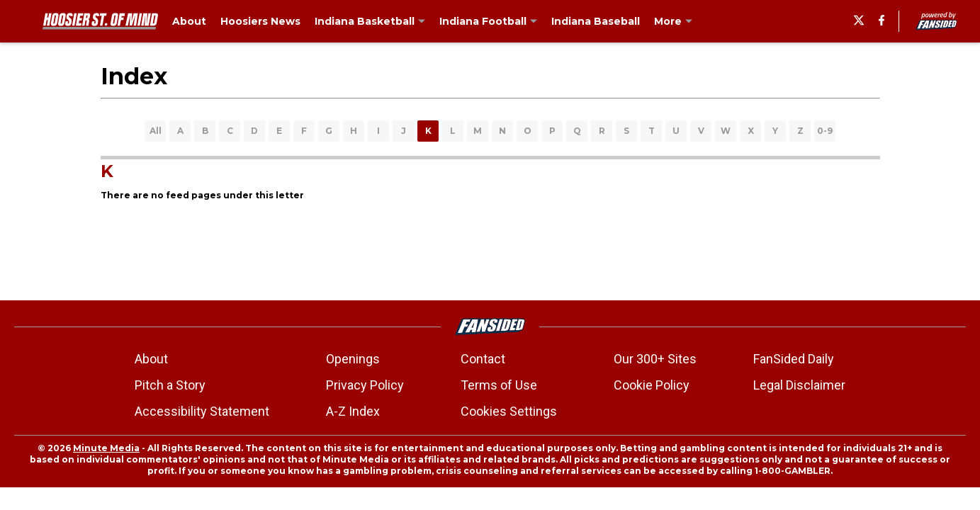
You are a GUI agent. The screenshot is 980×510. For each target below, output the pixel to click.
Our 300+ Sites (655, 359)
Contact (483, 359)
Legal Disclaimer (799, 385)
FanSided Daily (794, 359)
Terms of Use (499, 385)
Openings (353, 359)
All (156, 131)
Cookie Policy (652, 385)
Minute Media (106, 448)
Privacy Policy (365, 385)
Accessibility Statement (202, 411)
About (151, 359)
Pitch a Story (170, 385)
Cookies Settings (509, 411)
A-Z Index (353, 411)
